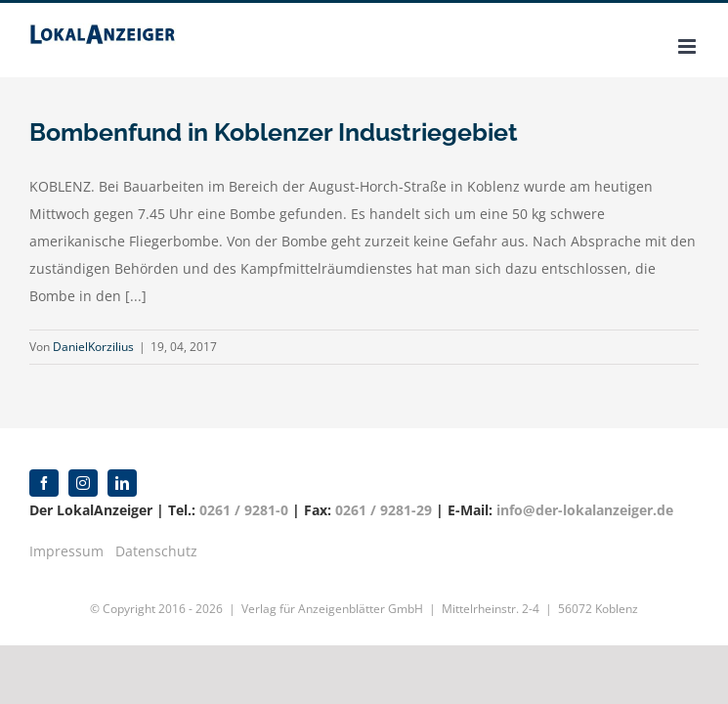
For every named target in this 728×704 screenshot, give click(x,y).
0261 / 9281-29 (384, 510)
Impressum (66, 551)
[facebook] (44, 483)
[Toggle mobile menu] (688, 46)
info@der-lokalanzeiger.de (585, 510)
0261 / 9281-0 (244, 510)
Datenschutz (156, 551)
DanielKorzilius (93, 347)
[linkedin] (122, 483)
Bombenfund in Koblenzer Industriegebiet (274, 132)
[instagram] (83, 483)
